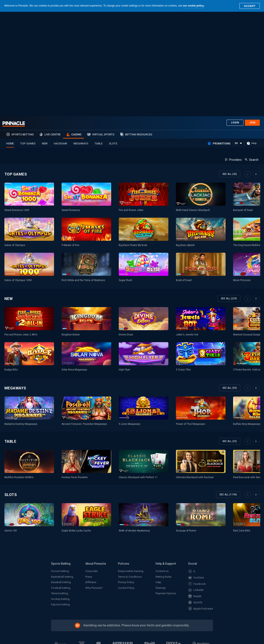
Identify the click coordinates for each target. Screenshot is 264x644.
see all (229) (229, 194)
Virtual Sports (103, 30)
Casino (76, 30)
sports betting (22, 30)
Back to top (233, 599)
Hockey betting (60, 494)
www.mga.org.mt (62, 581)
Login (235, 18)
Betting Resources (139, 30)
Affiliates (91, 478)
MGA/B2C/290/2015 (140, 563)
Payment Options (166, 489)
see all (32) (230, 337)
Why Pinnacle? (94, 483)
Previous (248, 70)
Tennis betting (60, 489)
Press (89, 472)
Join (252, 18)
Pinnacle (14, 19)
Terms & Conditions (130, 472)
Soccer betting (60, 467)
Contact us (162, 467)
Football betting (61, 483)
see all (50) (230, 283)
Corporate (91, 467)
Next (256, 70)
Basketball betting (62, 472)
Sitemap (161, 483)
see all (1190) (228, 390)
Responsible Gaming (131, 467)
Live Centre (52, 30)
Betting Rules (164, 472)
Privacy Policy (126, 478)
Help (158, 478)
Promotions (222, 39)
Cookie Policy (126, 483)
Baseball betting (61, 478)
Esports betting (60, 500)
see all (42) (230, 69)
